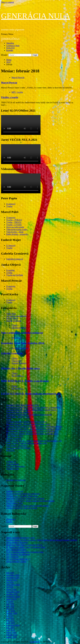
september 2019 (13, 597)
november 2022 (13, 575)
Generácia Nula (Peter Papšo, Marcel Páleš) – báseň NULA (31, 410)
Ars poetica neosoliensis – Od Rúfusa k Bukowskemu (29, 415)
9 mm (9, 419)
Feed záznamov (13, 464)
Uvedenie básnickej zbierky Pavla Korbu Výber (26, 422)
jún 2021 (10, 582)
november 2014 (13, 625)
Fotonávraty (17, 361)
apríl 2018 (11, 611)
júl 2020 (10, 587)
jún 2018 (10, 609)
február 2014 (12, 635)
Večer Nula (11, 314)
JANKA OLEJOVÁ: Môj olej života (22, 508)
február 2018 (12, 613)
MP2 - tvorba (17, 92)
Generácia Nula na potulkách (19, 412)
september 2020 (13, 585)
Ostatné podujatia (14, 321)
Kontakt (10, 50)
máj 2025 (10, 573)
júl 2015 (10, 616)
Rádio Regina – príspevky (17, 234)
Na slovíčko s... (18, 376)
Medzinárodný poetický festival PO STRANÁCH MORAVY (32, 431)
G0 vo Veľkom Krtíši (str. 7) (18, 559)
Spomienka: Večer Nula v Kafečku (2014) (23, 343)
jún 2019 (10, 604)
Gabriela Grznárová (15, 259)
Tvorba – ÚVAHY (14, 225)
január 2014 (11, 637)
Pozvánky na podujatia (16, 480)
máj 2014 (10, 628)
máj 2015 (10, 620)
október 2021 (12, 580)
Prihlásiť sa (11, 462)
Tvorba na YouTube (15, 275)
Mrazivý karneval (14, 438)
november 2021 (13, 578)
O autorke (11, 270)
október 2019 (12, 594)
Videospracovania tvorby (17, 229)
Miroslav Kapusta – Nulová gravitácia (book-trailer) (28, 424)
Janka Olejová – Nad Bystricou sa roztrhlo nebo (27, 443)
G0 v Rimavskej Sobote (16, 550)
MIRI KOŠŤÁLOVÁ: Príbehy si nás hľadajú (25, 381)
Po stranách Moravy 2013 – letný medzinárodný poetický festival (34, 429)
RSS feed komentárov (16, 466)
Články (15, 325)
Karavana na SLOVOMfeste (18, 448)
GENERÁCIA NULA (36, 16)
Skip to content (7, 2)
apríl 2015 (11, 623)
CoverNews (35, 642)
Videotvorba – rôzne (15, 232)
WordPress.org (12, 469)
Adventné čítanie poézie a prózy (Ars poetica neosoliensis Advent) (34, 426)
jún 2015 (10, 618)
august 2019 (11, 599)
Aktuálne (10, 43)
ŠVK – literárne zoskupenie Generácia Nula (25, 552)
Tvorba (9, 206)
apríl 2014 (11, 630)
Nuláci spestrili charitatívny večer (21, 538)
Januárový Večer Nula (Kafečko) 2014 (22, 405)
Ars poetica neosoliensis (17, 316)
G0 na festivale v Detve (16, 562)
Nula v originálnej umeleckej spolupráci (22, 333)
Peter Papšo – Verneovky (17, 446)
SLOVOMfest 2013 (15, 436)
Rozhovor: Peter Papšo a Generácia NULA (24, 545)
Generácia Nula (13, 46)
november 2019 (13, 592)
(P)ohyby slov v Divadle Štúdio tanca (20, 368)
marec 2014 (11, 632)
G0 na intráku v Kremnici (17, 542)
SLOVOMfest (12, 318)
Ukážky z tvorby (10, 97)
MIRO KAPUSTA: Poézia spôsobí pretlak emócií (27, 506)
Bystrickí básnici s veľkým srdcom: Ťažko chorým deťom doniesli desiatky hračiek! (42, 540)
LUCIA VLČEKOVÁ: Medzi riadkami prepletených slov (31, 394)
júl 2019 (10, 601)
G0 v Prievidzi (12, 557)
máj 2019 (10, 606)
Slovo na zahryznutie (15, 227)
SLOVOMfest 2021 (15, 503)
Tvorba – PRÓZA (14, 222)
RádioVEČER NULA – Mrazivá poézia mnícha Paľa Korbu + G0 (34, 441)
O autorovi (11, 204)
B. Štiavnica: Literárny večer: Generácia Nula (26, 547)
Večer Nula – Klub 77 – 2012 (19, 417)
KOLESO (10, 48)
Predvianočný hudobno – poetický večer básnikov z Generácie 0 (33, 407)
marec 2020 (11, 589)
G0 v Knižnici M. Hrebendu (18, 554)
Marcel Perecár (18, 77)
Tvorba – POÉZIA (14, 220)
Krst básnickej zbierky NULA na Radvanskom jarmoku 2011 (32, 434)
